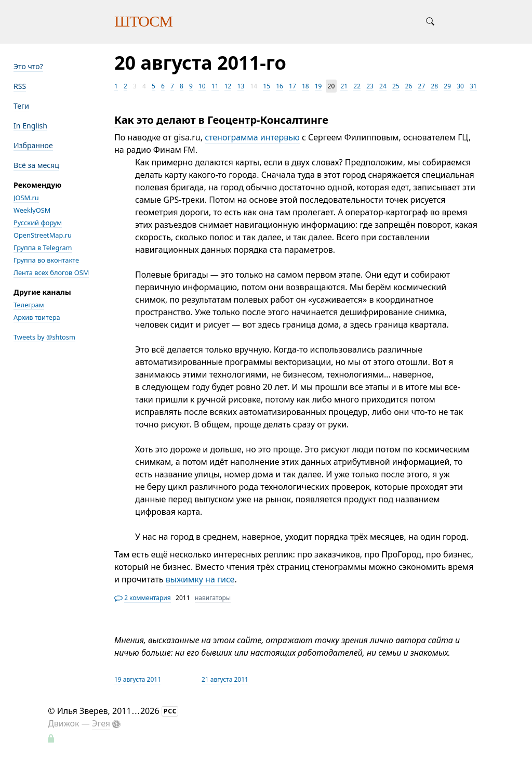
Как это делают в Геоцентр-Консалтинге (221, 120)
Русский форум (38, 223)
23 (370, 86)
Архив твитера (37, 317)
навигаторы (213, 598)
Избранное (33, 145)
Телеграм (29, 305)
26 (409, 86)
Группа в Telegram (43, 248)
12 (228, 86)
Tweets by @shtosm (44, 337)
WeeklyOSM (32, 210)
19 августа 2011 (138, 679)
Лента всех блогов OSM (51, 272)
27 (422, 86)
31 (473, 86)
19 (318, 86)
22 (357, 86)
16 (280, 86)
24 (383, 86)
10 (202, 86)
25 (396, 86)
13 (241, 86)
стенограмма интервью (252, 137)
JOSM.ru (26, 198)
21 (344, 86)
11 (215, 86)
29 (447, 86)
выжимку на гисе (200, 579)
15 (267, 86)
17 (292, 86)
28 (434, 86)
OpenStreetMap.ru (43, 235)
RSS (20, 86)
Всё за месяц (36, 165)
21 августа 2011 (225, 679)
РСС (170, 711)
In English (30, 126)
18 (305, 86)
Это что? (28, 66)
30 (460, 86)
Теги (21, 106)
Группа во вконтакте (46, 260)
